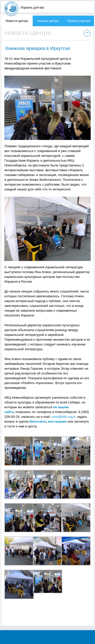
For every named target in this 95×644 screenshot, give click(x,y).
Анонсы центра (48, 21)
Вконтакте (38, 421)
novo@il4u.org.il (63, 417)
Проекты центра (79, 21)
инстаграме (57, 421)
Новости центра (17, 21)
